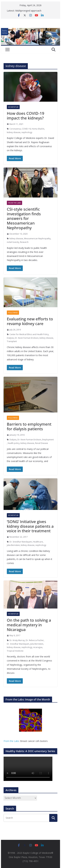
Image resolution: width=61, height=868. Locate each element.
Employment (48, 440)
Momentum (13, 107)
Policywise (13, 313)
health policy (14, 443)
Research (24, 242)
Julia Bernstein (13, 545)
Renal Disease (42, 443)
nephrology (27, 132)
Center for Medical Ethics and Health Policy (29, 334)
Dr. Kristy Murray (17, 640)
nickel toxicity (13, 242)
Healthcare (38, 542)
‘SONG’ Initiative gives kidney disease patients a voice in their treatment (30, 526)
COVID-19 (26, 129)
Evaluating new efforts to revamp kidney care (30, 321)
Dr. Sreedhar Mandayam (21, 542)
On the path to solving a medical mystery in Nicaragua (29, 625)
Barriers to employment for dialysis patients (29, 426)
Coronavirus (15, 129)
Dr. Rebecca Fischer (35, 640)
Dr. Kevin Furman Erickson (27, 338)
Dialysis (10, 338)
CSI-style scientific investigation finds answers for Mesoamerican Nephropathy (24, 218)
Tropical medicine (15, 651)
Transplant (12, 341)
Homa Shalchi (38, 129)
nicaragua (38, 647)
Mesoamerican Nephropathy (37, 239)
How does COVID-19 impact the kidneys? (26, 116)
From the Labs (11, 741)
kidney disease (14, 132)
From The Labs (14, 203)
